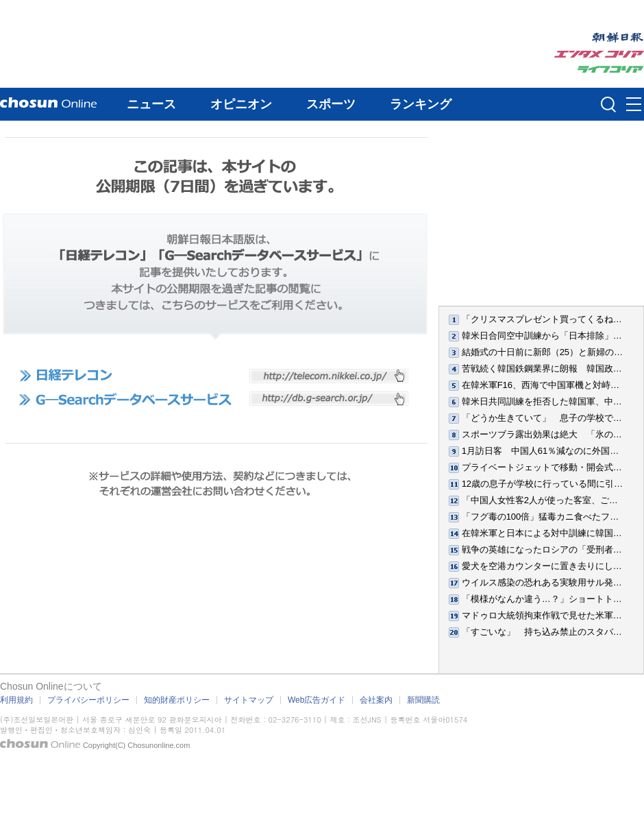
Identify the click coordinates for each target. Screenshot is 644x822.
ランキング (421, 104)
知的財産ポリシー (177, 700)
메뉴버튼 (634, 105)
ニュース (151, 104)
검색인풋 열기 (608, 104)
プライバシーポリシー (88, 700)
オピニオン (241, 104)
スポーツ (331, 104)
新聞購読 (423, 700)
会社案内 (376, 700)
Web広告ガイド (317, 700)
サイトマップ (249, 700)
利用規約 (16, 700)
